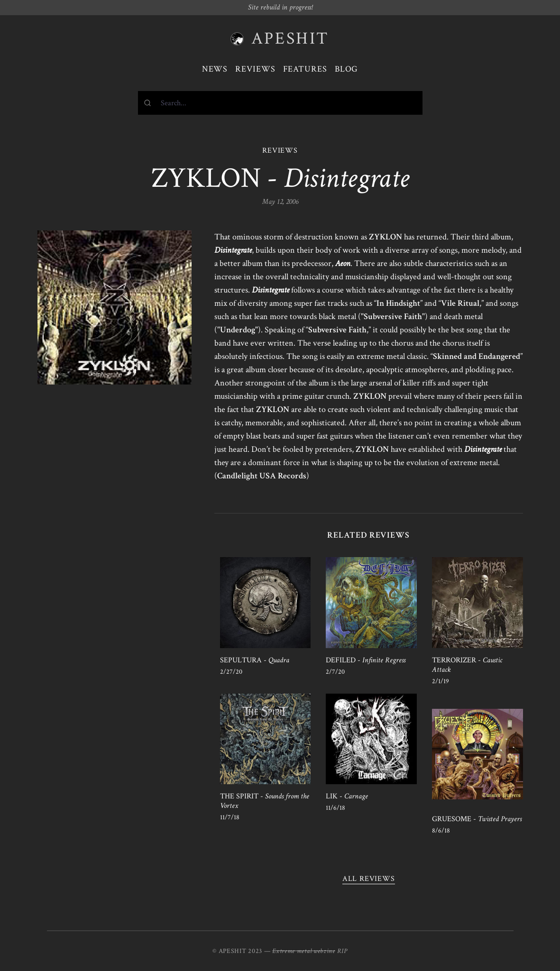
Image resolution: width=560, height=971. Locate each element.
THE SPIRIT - (265, 801)
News (215, 69)
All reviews (369, 879)
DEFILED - (366, 660)
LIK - (347, 796)
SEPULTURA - (255, 660)
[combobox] (280, 103)
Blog (347, 69)
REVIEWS (280, 151)
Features (305, 69)
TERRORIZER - (467, 665)
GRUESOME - (477, 819)
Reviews (255, 69)
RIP (342, 951)
